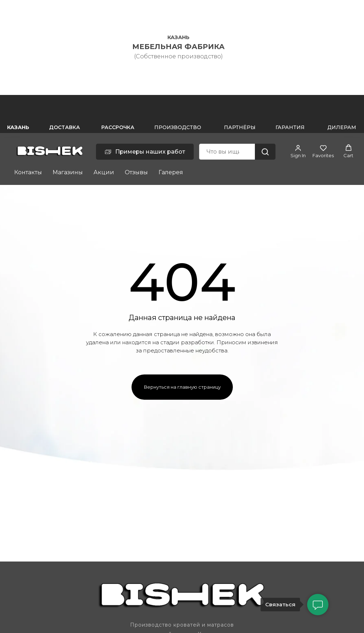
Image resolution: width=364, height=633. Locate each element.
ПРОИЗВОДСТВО (178, 127)
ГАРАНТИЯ (290, 127)
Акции (104, 172)
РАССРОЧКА (118, 127)
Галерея (171, 172)
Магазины (68, 172)
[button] (298, 151)
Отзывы (136, 172)
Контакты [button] (28, 172)
